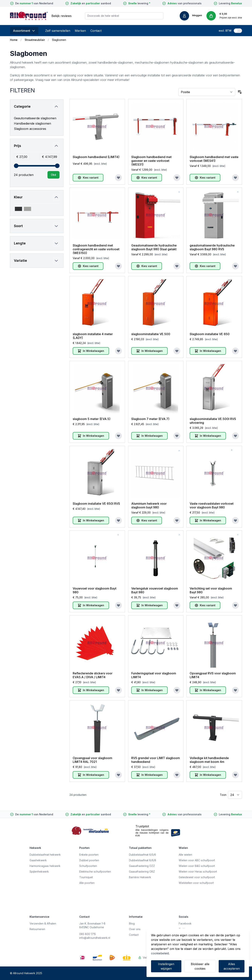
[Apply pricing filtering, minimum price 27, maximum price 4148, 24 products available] (53, 175)
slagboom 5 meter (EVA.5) (92, 419)
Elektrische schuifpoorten (95, 872)
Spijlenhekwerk (39, 872)
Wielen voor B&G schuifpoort (197, 866)
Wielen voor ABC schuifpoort (197, 860)
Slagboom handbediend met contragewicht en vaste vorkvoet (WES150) (96, 249)
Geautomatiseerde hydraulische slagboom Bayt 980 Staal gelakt (154, 247)
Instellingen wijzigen (166, 966)
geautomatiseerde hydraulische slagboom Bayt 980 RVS (212, 247)
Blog (132, 923)
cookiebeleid (160, 953)
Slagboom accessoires (30, 129)
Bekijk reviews (61, 16)
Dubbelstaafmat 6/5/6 (142, 855)
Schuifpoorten (88, 866)
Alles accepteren (232, 966)
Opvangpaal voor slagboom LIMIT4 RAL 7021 (92, 760)
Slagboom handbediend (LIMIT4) (96, 157)
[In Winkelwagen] (91, 351)
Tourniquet (86, 877)
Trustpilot (142, 826)
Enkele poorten (89, 855)
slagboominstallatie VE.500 (151, 334)
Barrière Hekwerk (140, 877)
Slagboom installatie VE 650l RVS (96, 504)
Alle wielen (185, 855)
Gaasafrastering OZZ (142, 866)
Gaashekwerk (38, 860)
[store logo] (29, 16)
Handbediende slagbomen (32, 123)
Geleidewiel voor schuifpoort (197, 877)
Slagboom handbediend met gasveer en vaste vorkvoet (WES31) (151, 161)
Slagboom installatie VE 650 (210, 334)
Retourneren (37, 929)
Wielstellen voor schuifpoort (196, 883)
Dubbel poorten (89, 860)
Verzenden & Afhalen (43, 923)
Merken (80, 31)
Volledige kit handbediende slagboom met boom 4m (209, 760)
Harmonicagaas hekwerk (45, 866)
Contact (96, 31)
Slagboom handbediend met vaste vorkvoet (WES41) (214, 159)
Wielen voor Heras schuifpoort (198, 872)
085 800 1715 (88, 934)
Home (14, 40)
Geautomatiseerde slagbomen (35, 118)
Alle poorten (87, 883)
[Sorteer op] (207, 92)
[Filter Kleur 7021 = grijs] (18, 209)
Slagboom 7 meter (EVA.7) (150, 419)
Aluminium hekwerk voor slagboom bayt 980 (149, 505)
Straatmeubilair (35, 40)
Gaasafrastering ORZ (142, 872)
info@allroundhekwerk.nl (95, 938)
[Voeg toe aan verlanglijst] (118, 178)
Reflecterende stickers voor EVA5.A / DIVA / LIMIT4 (93, 675)
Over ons (135, 929)
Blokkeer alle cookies (200, 966)
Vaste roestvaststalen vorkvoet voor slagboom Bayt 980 (212, 505)
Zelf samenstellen (58, 31)
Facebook (185, 923)
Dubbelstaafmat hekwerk (45, 855)
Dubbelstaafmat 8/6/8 (143, 860)
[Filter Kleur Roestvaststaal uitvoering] (27, 209)
